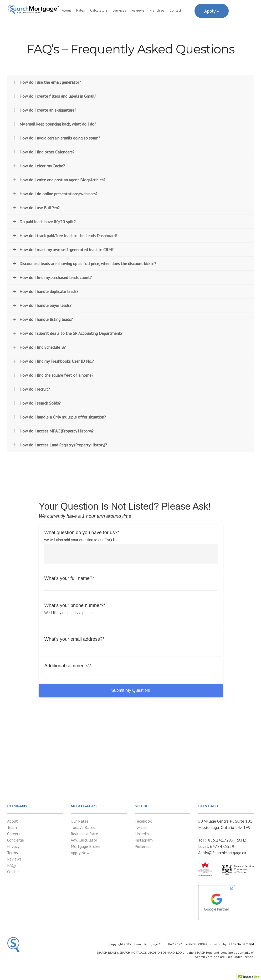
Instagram (144, 840)
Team (12, 827)
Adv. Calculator (84, 840)
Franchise (157, 10)
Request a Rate (84, 834)
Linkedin (142, 834)
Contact (175, 10)
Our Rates (80, 821)
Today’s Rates (83, 827)
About (66, 10)
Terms (12, 853)
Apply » (212, 11)
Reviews (138, 10)
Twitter (141, 827)
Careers (14, 834)
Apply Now (80, 853)
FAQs (12, 865)
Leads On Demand (241, 944)
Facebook (143, 821)
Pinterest (143, 846)
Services (119, 10)
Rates (81, 10)
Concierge (16, 840)
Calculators (99, 10)
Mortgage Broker (86, 846)
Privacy (13, 846)
